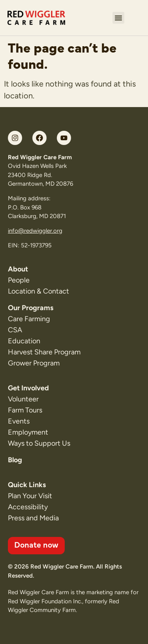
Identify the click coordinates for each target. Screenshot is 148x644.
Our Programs (31, 308)
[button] (118, 18)
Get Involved (28, 388)
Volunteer (23, 399)
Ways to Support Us (39, 443)
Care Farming (29, 319)
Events (19, 421)
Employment (28, 432)
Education (24, 341)
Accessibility (28, 507)
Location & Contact (38, 291)
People (19, 280)
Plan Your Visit (30, 496)
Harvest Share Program (44, 352)
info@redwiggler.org (35, 231)
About (18, 269)
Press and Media (33, 518)
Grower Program (34, 363)
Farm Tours (25, 410)
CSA (15, 330)
